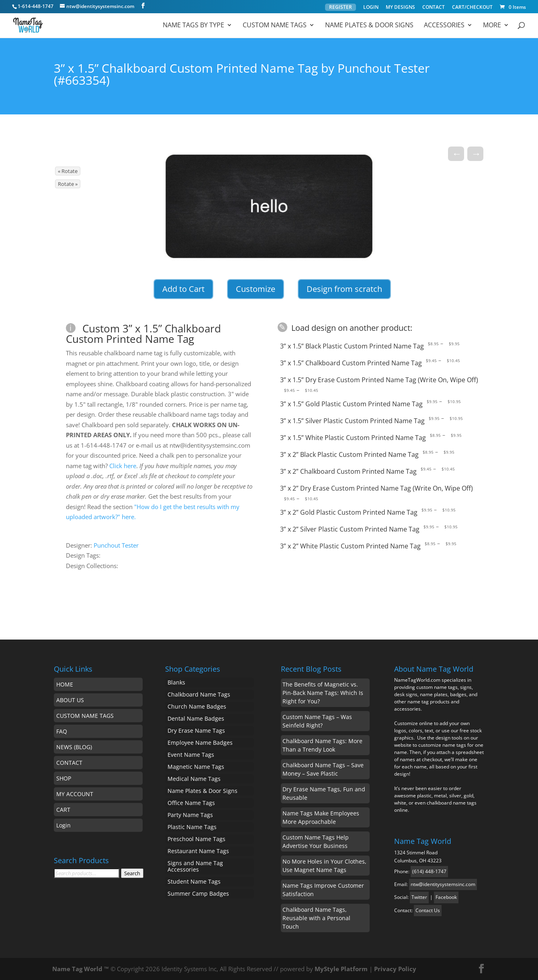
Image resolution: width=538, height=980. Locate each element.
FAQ (62, 731)
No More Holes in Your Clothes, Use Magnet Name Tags (324, 866)
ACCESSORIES (444, 26)
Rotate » (68, 184)
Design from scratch (344, 289)
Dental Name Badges (196, 718)
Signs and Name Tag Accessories (195, 866)
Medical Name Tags (194, 779)
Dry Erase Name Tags (196, 730)
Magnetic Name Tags (196, 767)
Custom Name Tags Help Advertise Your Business (316, 841)
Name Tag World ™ (81, 969)
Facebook (446, 897)
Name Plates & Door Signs (369, 26)
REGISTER (341, 7)
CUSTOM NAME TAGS (85, 716)
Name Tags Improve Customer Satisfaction (323, 890)
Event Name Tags (191, 755)
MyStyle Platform (341, 969)
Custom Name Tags (275, 26)
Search (132, 873)
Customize (256, 289)
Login (63, 825)
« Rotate (68, 171)
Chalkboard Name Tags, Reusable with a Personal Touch (316, 918)
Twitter (419, 897)
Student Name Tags (194, 881)
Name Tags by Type (193, 26)
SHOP (64, 778)
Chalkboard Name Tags (199, 694)
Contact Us (428, 910)
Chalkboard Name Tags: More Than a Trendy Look (322, 745)
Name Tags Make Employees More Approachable (321, 817)
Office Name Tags (191, 803)
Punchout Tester (116, 545)
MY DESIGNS (400, 8)
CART (63, 810)
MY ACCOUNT (75, 794)
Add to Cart (183, 289)
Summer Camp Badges (198, 893)
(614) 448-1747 (429, 871)
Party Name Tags (190, 815)
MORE (492, 26)
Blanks (176, 682)
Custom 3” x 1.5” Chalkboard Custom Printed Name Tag (143, 334)
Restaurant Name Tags (198, 851)
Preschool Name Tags (196, 839)
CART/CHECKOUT (472, 8)
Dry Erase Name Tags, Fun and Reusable (324, 793)
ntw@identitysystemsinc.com (443, 884)
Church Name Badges (197, 706)
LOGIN (371, 8)
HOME (65, 684)
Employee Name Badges (200, 743)
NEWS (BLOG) (74, 747)
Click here (123, 466)
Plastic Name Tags (192, 827)
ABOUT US (70, 700)
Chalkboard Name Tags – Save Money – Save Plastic (323, 769)
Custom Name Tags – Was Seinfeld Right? (317, 721)
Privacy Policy (395, 969)
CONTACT (434, 8)
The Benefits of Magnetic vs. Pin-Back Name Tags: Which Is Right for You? (323, 693)
